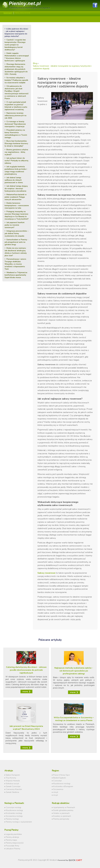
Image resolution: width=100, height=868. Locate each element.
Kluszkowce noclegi (62, 784)
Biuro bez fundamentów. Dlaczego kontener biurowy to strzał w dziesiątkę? (16, 143)
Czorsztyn (57, 781)
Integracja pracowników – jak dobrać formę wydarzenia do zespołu (17, 233)
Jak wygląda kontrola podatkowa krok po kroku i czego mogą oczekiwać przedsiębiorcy (16, 170)
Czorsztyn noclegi (13, 808)
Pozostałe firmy (12, 846)
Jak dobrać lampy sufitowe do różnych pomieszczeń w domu (14, 180)
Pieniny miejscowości (15, 843)
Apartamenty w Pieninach (64, 808)
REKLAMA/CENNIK (23, 13)
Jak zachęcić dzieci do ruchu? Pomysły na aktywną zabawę (16, 160)
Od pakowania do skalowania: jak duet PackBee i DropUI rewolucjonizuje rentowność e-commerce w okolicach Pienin (17, 92)
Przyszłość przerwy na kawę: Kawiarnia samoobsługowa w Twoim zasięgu (16, 134)
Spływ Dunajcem (13, 775)
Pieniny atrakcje (12, 837)
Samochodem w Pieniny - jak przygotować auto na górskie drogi (16, 242)
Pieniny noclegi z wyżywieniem (19, 822)
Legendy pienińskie (14, 834)
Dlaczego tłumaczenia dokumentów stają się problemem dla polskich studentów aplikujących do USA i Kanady (16, 69)
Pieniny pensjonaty (61, 819)
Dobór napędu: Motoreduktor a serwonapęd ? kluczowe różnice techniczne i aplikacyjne (17, 57)
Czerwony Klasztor (14, 789)
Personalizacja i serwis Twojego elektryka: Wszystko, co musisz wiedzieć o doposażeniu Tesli (15, 264)
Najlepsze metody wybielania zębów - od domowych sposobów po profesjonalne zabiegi (74, 671)
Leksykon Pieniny (13, 849)
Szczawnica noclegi (14, 816)
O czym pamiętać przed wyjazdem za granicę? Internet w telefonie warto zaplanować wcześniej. (16, 106)
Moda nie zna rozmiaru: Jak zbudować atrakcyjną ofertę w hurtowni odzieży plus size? (16, 252)
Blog (35, 63)
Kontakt (8, 13)
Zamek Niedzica (12, 792)
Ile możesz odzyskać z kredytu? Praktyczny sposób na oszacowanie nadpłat (16, 80)
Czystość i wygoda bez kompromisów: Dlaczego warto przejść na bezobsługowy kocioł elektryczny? (15, 45)
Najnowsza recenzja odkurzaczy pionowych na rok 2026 (15, 116)
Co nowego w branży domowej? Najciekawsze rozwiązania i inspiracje (15, 124)
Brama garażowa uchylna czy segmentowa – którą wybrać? (16, 152)
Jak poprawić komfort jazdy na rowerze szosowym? (14, 225)
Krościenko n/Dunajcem (63, 787)
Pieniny (25, 3)
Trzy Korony (11, 778)
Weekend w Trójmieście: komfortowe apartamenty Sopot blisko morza (16, 275)
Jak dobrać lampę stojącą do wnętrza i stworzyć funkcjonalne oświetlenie (16, 188)
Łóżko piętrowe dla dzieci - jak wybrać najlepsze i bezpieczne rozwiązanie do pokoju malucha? (16, 33)
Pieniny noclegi (12, 819)
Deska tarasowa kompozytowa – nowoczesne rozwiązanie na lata (17, 205)
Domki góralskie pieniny (63, 810)
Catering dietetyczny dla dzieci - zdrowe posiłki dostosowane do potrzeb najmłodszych (26, 670)
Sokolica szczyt (12, 784)
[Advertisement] (65, 43)
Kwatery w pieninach (62, 816)
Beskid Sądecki (60, 778)
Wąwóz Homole (13, 781)
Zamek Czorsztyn (13, 787)
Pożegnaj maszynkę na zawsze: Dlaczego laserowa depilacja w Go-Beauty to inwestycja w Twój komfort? (17, 215)
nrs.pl (56, 795)
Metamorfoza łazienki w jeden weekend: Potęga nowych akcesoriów (16, 197)
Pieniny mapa (11, 840)
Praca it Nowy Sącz (61, 775)
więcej (25, 692)
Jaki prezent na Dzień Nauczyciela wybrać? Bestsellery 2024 (26, 728)
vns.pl (56, 792)
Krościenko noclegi (14, 813)
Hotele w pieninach (61, 813)
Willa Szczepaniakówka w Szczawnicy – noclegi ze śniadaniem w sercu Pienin (74, 719)
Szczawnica (58, 789)
